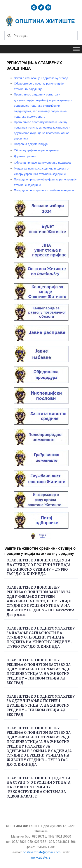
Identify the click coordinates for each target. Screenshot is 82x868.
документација (31, 144)
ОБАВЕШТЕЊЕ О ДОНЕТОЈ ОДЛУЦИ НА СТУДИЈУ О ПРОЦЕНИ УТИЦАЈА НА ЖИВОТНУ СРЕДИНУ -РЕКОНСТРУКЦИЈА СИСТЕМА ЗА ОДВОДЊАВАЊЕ (39, 787)
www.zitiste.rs (41, 857)
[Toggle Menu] (76, 49)
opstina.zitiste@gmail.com (42, 852)
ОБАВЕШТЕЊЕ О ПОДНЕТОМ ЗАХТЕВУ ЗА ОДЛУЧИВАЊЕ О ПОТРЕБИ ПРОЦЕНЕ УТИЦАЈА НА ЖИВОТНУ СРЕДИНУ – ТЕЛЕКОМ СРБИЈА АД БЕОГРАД (41, 706)
